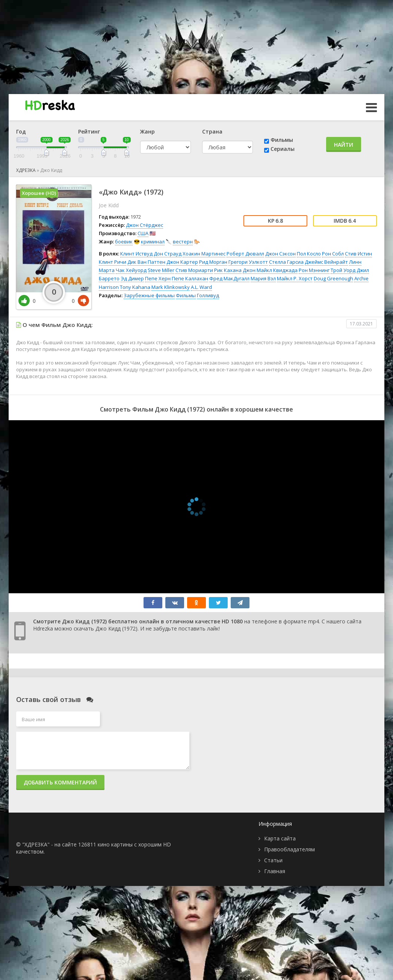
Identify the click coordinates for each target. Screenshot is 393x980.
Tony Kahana (135, 287)
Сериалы (283, 149)
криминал (153, 242)
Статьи (273, 860)
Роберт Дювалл (245, 254)
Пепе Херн (158, 278)
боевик (124, 242)
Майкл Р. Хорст (295, 278)
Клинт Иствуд (136, 254)
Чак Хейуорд (131, 270)
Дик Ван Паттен (146, 262)
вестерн (183, 242)
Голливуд (208, 295)
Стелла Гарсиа (286, 262)
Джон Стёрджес (144, 225)
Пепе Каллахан (190, 278)
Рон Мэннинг (314, 270)
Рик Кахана (228, 270)
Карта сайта (280, 838)
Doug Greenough (333, 278)
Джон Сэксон (280, 254)
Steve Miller (161, 270)
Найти (344, 145)
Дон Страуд (168, 254)
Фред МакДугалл (229, 278)
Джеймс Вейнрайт (326, 262)
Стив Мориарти (194, 270)
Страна (212, 131)
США (143, 233)
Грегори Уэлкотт (248, 262)
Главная (275, 871)
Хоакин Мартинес (204, 254)
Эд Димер (132, 278)
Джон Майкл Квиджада (270, 270)
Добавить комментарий (60, 782)
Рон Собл (333, 254)
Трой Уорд (343, 270)
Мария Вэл (263, 278)
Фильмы (282, 140)
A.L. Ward (201, 287)
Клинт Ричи (113, 262)
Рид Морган (213, 262)
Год (21, 131)
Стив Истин (358, 254)
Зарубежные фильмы (149, 295)
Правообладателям (289, 849)
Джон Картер (182, 262)
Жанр (147, 131)
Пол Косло (309, 254)
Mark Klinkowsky (171, 287)
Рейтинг (89, 131)
